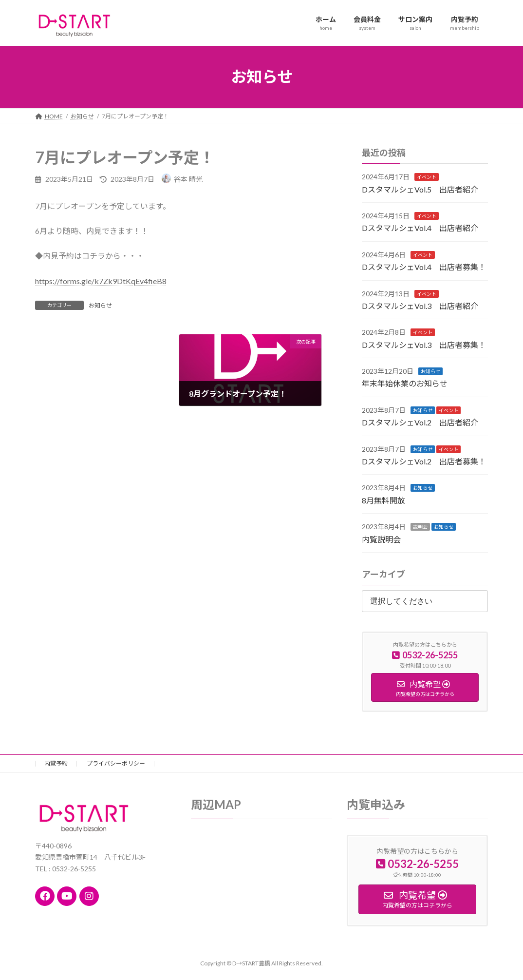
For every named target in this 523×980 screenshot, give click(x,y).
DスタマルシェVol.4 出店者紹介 (420, 228)
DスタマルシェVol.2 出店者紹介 (420, 422)
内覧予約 (56, 763)
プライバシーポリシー (116, 763)
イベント (427, 177)
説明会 (420, 527)
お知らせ (100, 305)
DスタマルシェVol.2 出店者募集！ (424, 461)
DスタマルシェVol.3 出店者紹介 (420, 306)
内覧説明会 (381, 539)
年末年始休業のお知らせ (405, 383)
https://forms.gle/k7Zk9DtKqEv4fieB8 (101, 281)
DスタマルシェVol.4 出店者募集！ (424, 267)
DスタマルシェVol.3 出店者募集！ (424, 344)
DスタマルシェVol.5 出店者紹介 (420, 189)
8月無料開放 (383, 500)
